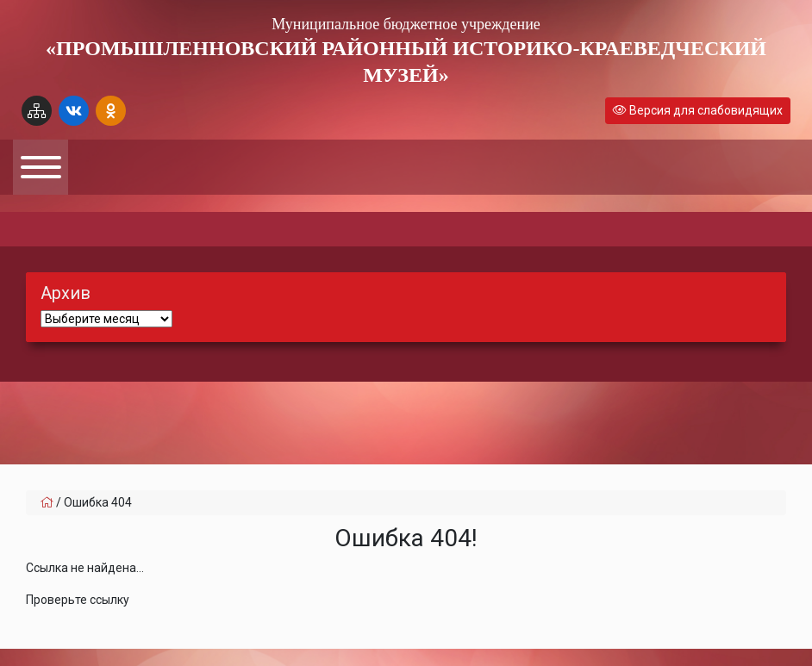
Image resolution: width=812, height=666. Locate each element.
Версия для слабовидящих (698, 110)
